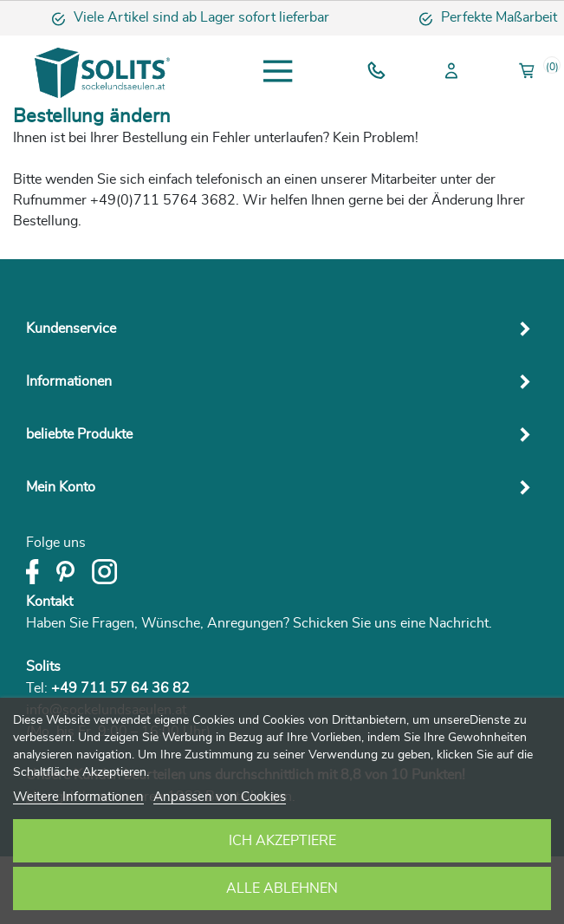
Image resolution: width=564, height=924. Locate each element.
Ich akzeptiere (282, 841)
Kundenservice (71, 329)
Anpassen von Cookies (220, 797)
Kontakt (49, 602)
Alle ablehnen (282, 888)
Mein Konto (61, 487)
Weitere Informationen (78, 797)
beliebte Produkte (79, 434)
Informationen (69, 381)
